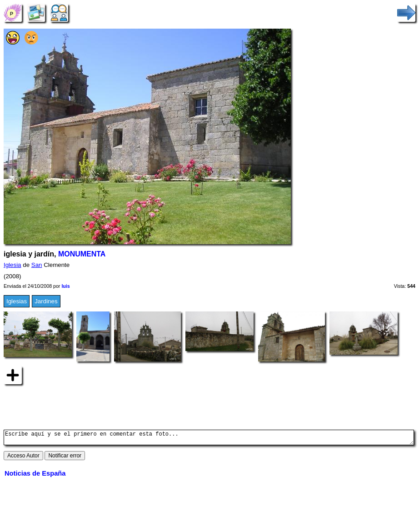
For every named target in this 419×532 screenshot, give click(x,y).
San (37, 265)
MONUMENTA (82, 254)
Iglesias (17, 301)
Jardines (46, 301)
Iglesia (12, 265)
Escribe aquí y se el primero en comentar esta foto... (209, 439)
